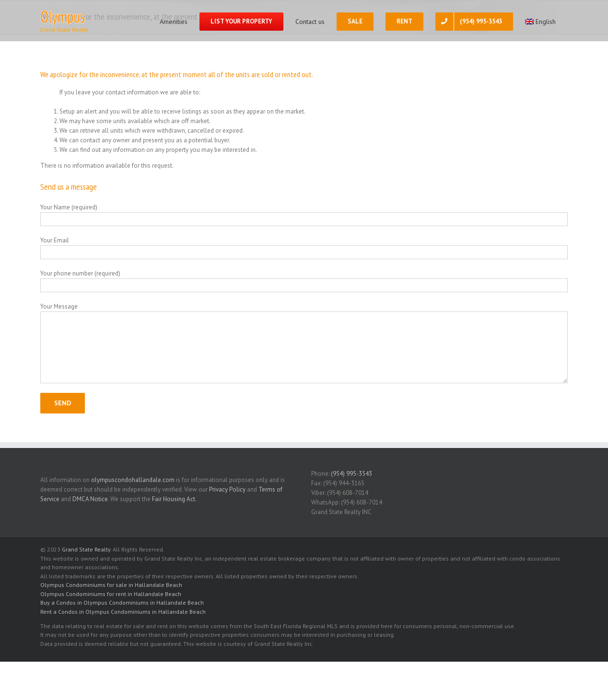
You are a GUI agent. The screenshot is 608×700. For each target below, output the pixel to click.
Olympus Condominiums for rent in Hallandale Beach (111, 594)
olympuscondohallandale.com (133, 480)
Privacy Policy (227, 489)
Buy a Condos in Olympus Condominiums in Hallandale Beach (122, 602)
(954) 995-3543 (351, 474)
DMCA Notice (90, 499)
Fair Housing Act (174, 499)
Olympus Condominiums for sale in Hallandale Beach (111, 585)
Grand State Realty (86, 549)
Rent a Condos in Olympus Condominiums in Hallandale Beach (123, 612)
